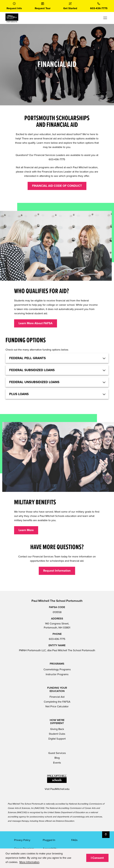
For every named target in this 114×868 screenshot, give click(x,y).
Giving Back (57, 729)
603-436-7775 (57, 639)
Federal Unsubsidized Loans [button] (34, 382)
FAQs (74, 840)
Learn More (26, 530)
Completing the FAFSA (57, 702)
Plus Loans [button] (19, 394)
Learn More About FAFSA (36, 323)
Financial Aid (57, 697)
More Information (29, 862)
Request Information (57, 571)
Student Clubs (57, 734)
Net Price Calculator (57, 706)
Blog (57, 758)
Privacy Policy (22, 840)
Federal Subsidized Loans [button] (32, 370)
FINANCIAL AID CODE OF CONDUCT (57, 186)
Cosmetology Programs (57, 669)
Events (57, 763)
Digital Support (57, 739)
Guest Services (57, 753)
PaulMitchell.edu (60, 789)
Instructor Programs (57, 674)
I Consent (97, 858)
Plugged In (49, 840)
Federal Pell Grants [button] (27, 358)
